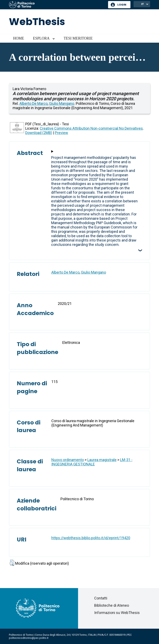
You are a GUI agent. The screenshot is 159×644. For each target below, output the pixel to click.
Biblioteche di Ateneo (112, 605)
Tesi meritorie (78, 38)
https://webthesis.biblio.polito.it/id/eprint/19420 (91, 538)
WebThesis (37, 22)
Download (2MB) (39, 133)
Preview (61, 133)
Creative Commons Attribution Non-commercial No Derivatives (91, 128)
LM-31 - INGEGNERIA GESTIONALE (92, 462)
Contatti (101, 598)
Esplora (41, 38)
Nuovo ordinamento (68, 460)
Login (122, 5)
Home (19, 38)
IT (143, 4)
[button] (12, 563)
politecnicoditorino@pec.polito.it (29, 638)
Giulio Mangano (62, 103)
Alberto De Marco (34, 103)
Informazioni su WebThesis (117, 613)
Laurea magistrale (102, 460)
